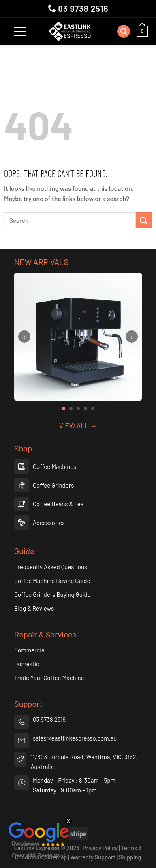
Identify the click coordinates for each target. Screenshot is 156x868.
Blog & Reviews (34, 608)
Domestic (27, 664)
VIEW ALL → (78, 425)
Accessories (49, 523)
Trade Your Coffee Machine (49, 678)
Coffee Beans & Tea (58, 504)
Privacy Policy (100, 848)
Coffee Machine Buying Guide (52, 581)
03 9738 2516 (78, 9)
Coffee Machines (54, 466)
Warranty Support (93, 857)
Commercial (30, 650)
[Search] (124, 31)
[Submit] (144, 220)
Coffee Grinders (53, 485)
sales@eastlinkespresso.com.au (75, 738)
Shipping (130, 857)
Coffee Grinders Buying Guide (52, 594)
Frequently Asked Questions (51, 567)
